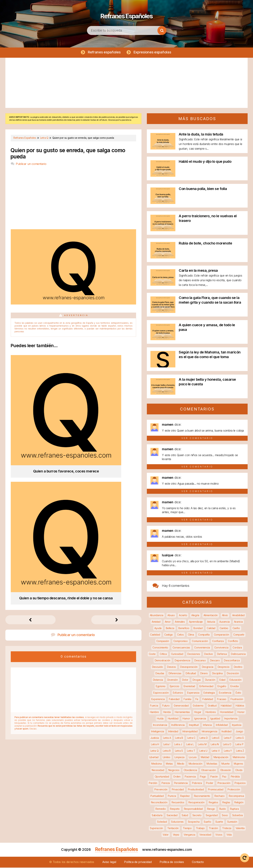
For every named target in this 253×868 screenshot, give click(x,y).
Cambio (224, 629)
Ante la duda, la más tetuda (201, 135)
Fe (197, 700)
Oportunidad (162, 777)
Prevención (161, 790)
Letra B (179, 738)
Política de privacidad (138, 862)
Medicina (157, 764)
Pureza (172, 796)
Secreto (197, 816)
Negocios (174, 771)
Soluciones (177, 822)
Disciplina (217, 674)
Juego (239, 732)
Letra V (216, 751)
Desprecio (224, 667)
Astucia (211, 622)
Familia (187, 700)
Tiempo (187, 829)
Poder (210, 783)
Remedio (161, 809)
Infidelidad (222, 725)
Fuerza (154, 706)
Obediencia (190, 771)
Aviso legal (109, 862)
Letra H (155, 745)
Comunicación (200, 642)
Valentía (240, 829)
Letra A (167, 738)
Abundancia (157, 616)
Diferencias (175, 674)
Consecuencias (181, 648)
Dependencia (182, 661)
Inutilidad (227, 732)
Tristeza (227, 829)
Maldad (205, 758)
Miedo (181, 764)
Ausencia (224, 622)
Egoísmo (161, 687)
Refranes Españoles (127, 14)
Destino (238, 667)
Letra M (202, 745)
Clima (191, 635)
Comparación (222, 635)
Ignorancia (200, 719)
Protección (234, 790)
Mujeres (238, 764)
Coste (152, 654)
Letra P (239, 745)
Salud (185, 816)
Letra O (227, 745)
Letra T (191, 751)
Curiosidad (177, 654)
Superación (156, 829)
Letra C (191, 738)
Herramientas (182, 713)
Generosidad (181, 706)
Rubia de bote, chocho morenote (205, 244)
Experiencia (158, 700)
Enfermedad (206, 687)
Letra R (167, 751)
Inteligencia (158, 732)
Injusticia (237, 725)
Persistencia (181, 783)
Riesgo (211, 809)
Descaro (215, 661)
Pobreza (197, 783)
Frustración (237, 700)
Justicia (155, 738)
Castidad (155, 635)
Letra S (179, 751)
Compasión (163, 642)
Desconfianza (232, 661)
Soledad (162, 822)
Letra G (240, 738)
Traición (213, 829)
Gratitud (212, 706)
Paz (224, 777)
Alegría (195, 616)
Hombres (211, 713)
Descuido (158, 667)
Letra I (167, 745)
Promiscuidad (216, 790)
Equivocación (161, 693)
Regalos (213, 803)
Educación (235, 680)
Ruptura (234, 809)
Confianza (218, 642)
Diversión (173, 680)
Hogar (198, 713)
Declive (209, 654)
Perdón (153, 783)
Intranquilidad (190, 732)
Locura (193, 758)
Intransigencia (210, 732)
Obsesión (226, 771)
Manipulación (221, 758)
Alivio (225, 616)
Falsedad (174, 700)
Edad (222, 680)
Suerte (219, 822)
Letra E (216, 738)
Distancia (158, 680)
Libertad (154, 758)
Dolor (185, 680)
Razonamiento (202, 796)
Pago (203, 777)
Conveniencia (202, 648)
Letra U (203, 751)
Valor (166, 835)
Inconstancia (160, 725)
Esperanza (193, 693)
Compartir (239, 635)
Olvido (239, 771)
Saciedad (172, 816)
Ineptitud (194, 725)
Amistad (156, 622)
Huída (160, 719)
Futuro (166, 706)
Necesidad (158, 771)
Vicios (219, 835)
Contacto (198, 862)
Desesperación (189, 667)
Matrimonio (239, 758)
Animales (180, 622)
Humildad (173, 719)
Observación (209, 771)
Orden (177, 777)
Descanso (200, 661)
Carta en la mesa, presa (198, 271)
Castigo (169, 635)
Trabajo (200, 829)
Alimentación (211, 616)
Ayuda (158, 629)
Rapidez (185, 796)
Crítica (163, 654)
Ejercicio (175, 687)
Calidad (211, 629)
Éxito (238, 693)
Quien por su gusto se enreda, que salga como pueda (68, 154)
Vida (229, 835)
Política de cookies (172, 862)
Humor (186, 719)
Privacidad (178, 790)
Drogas (197, 680)
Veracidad (205, 835)
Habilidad (226, 706)
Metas (169, 764)
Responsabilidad (193, 809)
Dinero (204, 674)
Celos (180, 635)
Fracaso (222, 700)
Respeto (175, 809)
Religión (239, 803)
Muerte (225, 764)
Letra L (190, 745)
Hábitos (240, 706)
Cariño (236, 629)
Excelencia (225, 693)
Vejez (176, 835)
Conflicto (233, 642)
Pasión (214, 777)
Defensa (222, 654)
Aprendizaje (196, 622)
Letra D (204, 738)
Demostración (163, 661)
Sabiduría (157, 816)
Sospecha (194, 822)
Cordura (237, 648)
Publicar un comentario (31, 164)
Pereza (166, 783)
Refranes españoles (104, 52)
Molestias (212, 764)
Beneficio (184, 629)
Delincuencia (238, 654)
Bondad (198, 629)
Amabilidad (238, 616)
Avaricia (238, 622)
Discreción (233, 674)
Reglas (226, 803)
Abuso (171, 616)
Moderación (196, 764)
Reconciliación (159, 803)
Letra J (178, 745)
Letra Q (155, 751)
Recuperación (196, 803)
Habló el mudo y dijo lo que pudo (205, 162)
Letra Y (228, 751)
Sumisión (232, 822)
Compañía (204, 635)
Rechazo (220, 796)
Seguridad (212, 816)
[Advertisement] (127, 83)
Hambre (154, 713)
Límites (167, 758)
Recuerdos (178, 803)
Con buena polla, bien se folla (203, 189)
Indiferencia (178, 725)
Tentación (173, 829)
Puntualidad (157, 796)
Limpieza (179, 758)
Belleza (170, 629)
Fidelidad (208, 700)
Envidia (234, 687)
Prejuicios (240, 783)
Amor (168, 622)
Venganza (189, 835)
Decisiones (194, 654)
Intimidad (173, 732)
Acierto (183, 616)
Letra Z (240, 751)
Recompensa (236, 796)
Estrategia (209, 693)
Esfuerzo (178, 693)
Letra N (215, 745)
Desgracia (208, 667)
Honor (241, 713)
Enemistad (189, 687)
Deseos (172, 667)
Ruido (223, 809)
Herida (167, 713)
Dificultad (191, 674)
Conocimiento (160, 648)
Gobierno (198, 706)
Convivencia (221, 648)
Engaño (222, 687)
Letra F (228, 738)
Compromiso (181, 642)
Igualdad (215, 719)
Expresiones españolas (153, 52)
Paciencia (190, 777)
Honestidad (227, 713)
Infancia (207, 725)
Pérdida (235, 777)
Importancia (231, 719)
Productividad (196, 790)
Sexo (225, 816)
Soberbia (237, 816)
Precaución (224, 783)
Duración (210, 680)
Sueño (207, 822)
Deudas (160, 674)
